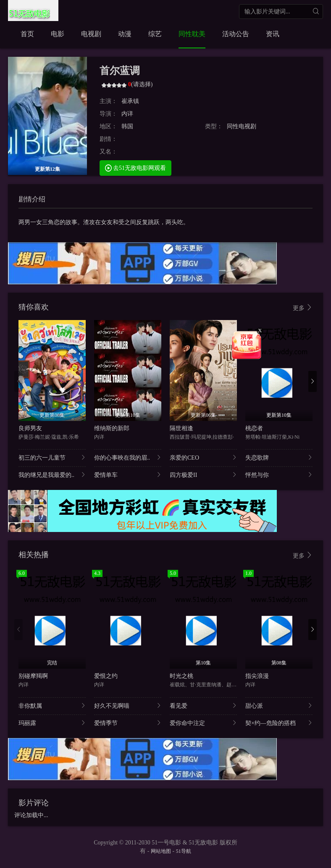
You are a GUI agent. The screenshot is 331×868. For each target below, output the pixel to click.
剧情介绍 (32, 199)
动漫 (125, 34)
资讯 (273, 34)
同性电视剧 (242, 126)
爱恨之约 (106, 676)
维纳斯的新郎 (112, 428)
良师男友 (30, 428)
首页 (27, 34)
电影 (58, 34)
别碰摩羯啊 (33, 676)
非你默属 (52, 705)
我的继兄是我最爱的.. (52, 475)
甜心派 (279, 705)
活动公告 (236, 34)
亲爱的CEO (203, 457)
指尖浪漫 (257, 676)
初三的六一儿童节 (52, 457)
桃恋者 (254, 428)
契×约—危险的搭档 (279, 723)
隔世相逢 (181, 428)
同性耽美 (192, 34)
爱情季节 (128, 723)
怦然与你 (279, 475)
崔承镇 (130, 101)
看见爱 (203, 705)
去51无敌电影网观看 (136, 168)
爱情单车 (128, 475)
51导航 (184, 851)
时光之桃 (181, 676)
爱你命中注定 (203, 723)
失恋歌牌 (279, 457)
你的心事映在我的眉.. (128, 457)
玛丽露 (52, 723)
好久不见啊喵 (128, 705)
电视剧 (91, 34)
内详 (127, 114)
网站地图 (161, 851)
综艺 (155, 34)
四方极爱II (203, 475)
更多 (303, 308)
